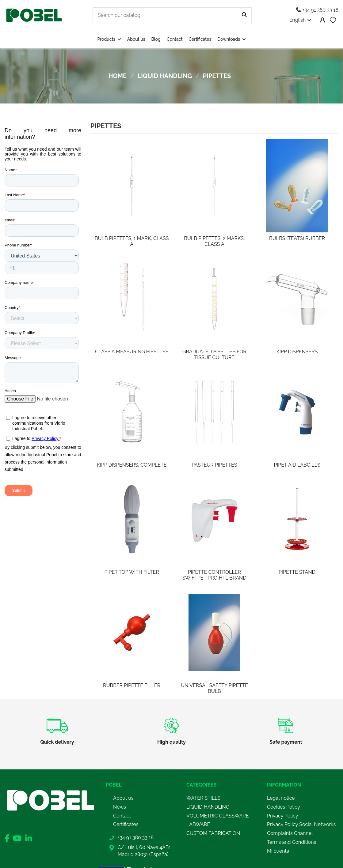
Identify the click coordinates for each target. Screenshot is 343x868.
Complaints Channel (290, 833)
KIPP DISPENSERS (297, 352)
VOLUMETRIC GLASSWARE (218, 816)
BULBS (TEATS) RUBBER (297, 238)
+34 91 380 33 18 (317, 10)
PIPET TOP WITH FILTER (132, 572)
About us (123, 798)
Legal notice (281, 798)
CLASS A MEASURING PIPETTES (132, 352)
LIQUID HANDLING (208, 807)
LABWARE (198, 824)
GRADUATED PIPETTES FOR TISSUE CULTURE (214, 355)
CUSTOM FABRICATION (213, 833)
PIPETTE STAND (297, 572)
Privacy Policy (283, 816)
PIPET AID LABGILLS (297, 465)
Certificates (126, 824)
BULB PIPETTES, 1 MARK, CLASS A (132, 241)
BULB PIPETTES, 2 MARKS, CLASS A (214, 241)
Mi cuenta (278, 851)
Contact (122, 816)
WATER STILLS (203, 798)
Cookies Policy (284, 807)
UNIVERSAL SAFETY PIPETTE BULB (214, 688)
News (120, 807)
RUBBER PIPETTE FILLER (132, 685)
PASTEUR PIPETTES (214, 465)
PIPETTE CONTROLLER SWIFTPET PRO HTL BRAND (214, 575)
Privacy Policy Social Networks (301, 824)
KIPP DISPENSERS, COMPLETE (132, 465)
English (300, 20)
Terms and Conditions (292, 842)
